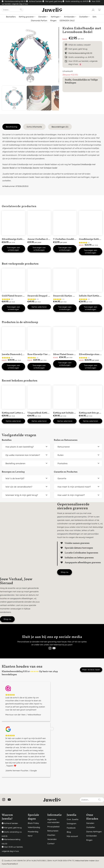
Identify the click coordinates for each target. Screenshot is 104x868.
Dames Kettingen (94, 832)
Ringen (53, 20)
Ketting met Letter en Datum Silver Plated (24, 413)
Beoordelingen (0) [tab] (60, 127)
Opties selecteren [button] (13, 421)
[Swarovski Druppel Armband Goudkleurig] (39, 280)
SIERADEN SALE (67, 20)
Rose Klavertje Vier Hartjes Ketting (46, 354)
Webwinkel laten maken (85, 861)
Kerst (30, 836)
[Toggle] (47, 447)
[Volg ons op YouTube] (54, 648)
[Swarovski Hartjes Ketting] (65, 280)
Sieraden (43, 17)
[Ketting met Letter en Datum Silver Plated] (13, 397)
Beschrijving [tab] (12, 127)
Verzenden (52, 839)
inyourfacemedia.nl (10, 864)
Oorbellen (84, 17)
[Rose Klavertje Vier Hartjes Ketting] (39, 339)
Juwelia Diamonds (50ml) (15, 354)
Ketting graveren (27, 17)
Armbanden (70, 17)
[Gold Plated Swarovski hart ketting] (13, 280)
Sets (94, 17)
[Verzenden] (21, 10)
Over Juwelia (73, 819)
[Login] (93, 10)
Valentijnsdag (34, 827)
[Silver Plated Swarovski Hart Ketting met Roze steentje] (65, 339)
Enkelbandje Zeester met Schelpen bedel (39, 168)
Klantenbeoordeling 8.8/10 (80, 53)
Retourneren (53, 831)
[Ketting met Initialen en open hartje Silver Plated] (65, 397)
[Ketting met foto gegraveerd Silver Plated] (91, 397)
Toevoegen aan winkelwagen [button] (13, 249)
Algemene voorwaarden (53, 821)
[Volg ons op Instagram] (50, 648)
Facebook (71, 828)
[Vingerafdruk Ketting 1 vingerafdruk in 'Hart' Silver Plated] (39, 397)
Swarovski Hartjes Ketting (67, 296)
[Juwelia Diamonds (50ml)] (13, 339)
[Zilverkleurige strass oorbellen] (91, 339)
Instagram (72, 823)
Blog (69, 832)
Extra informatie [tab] (34, 127)
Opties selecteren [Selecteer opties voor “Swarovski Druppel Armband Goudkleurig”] (39, 307)
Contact (51, 843)
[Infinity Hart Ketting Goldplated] (91, 280)
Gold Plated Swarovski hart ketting (20, 296)
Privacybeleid (53, 827)
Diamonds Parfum (39, 20)
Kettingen (56, 17)
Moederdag (33, 832)
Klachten (51, 835)
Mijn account (72, 836)
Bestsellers (11, 17)
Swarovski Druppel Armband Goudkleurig (49, 296)
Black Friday (33, 823)
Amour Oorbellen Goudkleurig (43, 239)
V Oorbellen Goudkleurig (66, 239)
